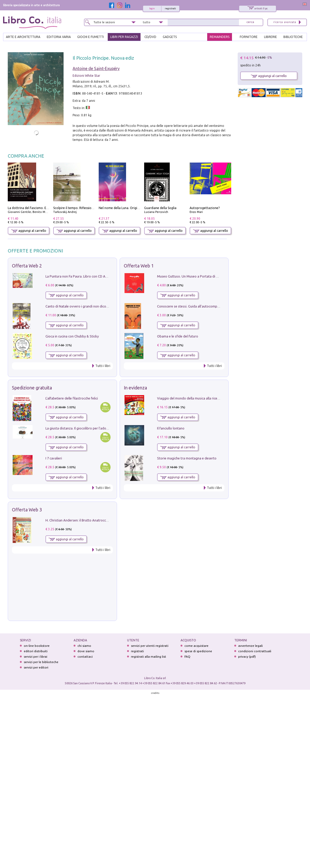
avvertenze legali (250, 646)
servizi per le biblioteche (41, 662)
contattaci (85, 656)
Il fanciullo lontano (171, 428)
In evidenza (135, 388)
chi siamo (84, 646)
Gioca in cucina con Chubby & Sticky (72, 336)
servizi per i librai (36, 656)
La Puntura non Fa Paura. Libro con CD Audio (79, 276)
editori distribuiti (36, 651)
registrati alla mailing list (149, 656)
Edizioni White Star (86, 76)
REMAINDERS (220, 37)
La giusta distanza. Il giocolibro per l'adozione (80, 428)
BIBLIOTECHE (293, 37)
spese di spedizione (198, 651)
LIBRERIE (270, 37)
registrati (170, 9)
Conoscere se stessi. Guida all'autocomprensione (194, 306)
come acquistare (196, 646)
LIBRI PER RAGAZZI (124, 37)
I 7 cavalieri (54, 458)
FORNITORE (249, 37)
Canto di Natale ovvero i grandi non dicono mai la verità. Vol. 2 (92, 306)
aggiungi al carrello (29, 231)
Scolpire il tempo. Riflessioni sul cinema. (82, 208)
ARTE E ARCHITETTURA (23, 37)
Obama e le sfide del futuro (178, 336)
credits (155, 693)
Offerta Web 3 (27, 510)
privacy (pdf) (247, 656)
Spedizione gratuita (32, 388)
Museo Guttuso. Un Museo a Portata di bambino (193, 276)
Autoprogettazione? (205, 208)
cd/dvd (150, 37)
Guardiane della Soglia (160, 208)
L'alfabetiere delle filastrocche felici (72, 398)
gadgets (170, 37)
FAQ (187, 656)
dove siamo (86, 651)
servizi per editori (36, 667)
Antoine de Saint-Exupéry (96, 68)
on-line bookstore (37, 646)
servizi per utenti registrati (150, 646)
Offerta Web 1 (139, 266)
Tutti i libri (103, 366)
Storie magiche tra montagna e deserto (187, 458)
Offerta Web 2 (27, 266)
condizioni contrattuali (255, 651)
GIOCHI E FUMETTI (91, 37)
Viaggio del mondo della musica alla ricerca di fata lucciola (201, 398)
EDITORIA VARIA (59, 37)
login (152, 9)
